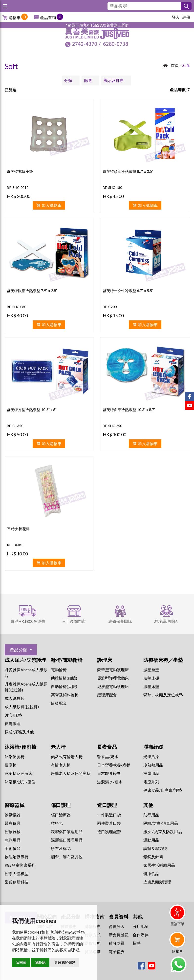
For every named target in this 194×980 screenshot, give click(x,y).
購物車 (15, 17)
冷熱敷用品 (153, 765)
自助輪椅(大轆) (64, 686)
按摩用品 (151, 773)
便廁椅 (11, 765)
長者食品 (107, 747)
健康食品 (151, 873)
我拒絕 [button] (40, 962)
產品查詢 (48, 17)
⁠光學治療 (151, 756)
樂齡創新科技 (17, 882)
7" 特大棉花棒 (18, 529)
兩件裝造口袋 (109, 823)
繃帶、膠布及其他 (67, 857)
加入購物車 (52, 205)
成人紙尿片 (15, 698)
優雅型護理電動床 (113, 678)
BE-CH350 (15, 426)
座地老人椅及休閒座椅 (71, 773)
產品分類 (19, 650)
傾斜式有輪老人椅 (67, 756)
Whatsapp (178, 964)
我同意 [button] (21, 962)
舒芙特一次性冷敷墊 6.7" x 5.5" (128, 291)
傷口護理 (61, 805)
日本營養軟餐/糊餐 (114, 765)
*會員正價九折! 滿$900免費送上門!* (97, 25)
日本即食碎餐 (109, 773)
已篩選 (11, 90)
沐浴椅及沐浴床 (19, 773)
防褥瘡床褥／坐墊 (163, 660)
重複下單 (177, 924)
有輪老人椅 (61, 765)
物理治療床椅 (17, 857)
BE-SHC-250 (112, 426)
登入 (176, 17)
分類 (68, 80)
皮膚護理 (13, 723)
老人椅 (58, 747)
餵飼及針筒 (153, 857)
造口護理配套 (109, 832)
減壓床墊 (151, 686)
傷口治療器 (61, 815)
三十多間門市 (74, 621)
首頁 (175, 65)
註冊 (186, 17)
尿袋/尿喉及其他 (19, 732)
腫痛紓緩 (153, 747)
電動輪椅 (59, 670)
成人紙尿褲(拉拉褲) (22, 707)
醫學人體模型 (17, 873)
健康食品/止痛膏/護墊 (163, 790)
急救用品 (13, 840)
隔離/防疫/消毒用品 (161, 823)
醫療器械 (15, 805)
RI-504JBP (15, 545)
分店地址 (141, 926)
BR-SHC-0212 (18, 187)
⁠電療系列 (151, 782)
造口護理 (107, 805)
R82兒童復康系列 (20, 865)
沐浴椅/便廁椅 (21, 747)
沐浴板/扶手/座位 (20, 782)
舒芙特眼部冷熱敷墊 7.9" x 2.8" (32, 291)
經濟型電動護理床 (113, 686)
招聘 (137, 943)
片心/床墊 (13, 715)
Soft (186, 65)
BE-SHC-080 (17, 307)
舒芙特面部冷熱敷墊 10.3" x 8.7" (129, 410)
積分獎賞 (117, 943)
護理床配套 (107, 695)
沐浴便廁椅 (15, 756)
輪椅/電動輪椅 (67, 660)
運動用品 (151, 840)
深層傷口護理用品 (67, 840)
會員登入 (117, 926)
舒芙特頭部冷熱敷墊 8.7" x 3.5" (128, 171)
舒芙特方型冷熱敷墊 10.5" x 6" (32, 410)
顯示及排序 (114, 80)
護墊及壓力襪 (155, 848)
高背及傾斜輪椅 (65, 695)
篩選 (88, 80)
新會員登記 (119, 935)
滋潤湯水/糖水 (110, 782)
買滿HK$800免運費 (28, 621)
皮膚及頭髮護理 (157, 882)
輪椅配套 (59, 703)
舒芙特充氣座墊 (20, 171)
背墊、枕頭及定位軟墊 (163, 695)
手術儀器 (13, 848)
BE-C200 (110, 307)
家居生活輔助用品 (159, 865)
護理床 (105, 660)
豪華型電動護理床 (113, 670)
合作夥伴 (141, 935)
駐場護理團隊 (166, 621)
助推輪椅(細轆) (64, 678)
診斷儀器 (13, 815)
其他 (148, 805)
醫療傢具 (13, 823)
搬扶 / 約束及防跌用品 (163, 832)
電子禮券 (117, 951)
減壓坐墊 (151, 670)
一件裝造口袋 (109, 815)
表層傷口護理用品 (67, 832)
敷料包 (57, 823)
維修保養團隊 (120, 621)
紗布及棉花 (61, 848)
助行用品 (151, 815)
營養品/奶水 (108, 756)
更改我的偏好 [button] (65, 962)
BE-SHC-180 (112, 187)
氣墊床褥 (151, 678)
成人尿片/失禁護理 (25, 660)
